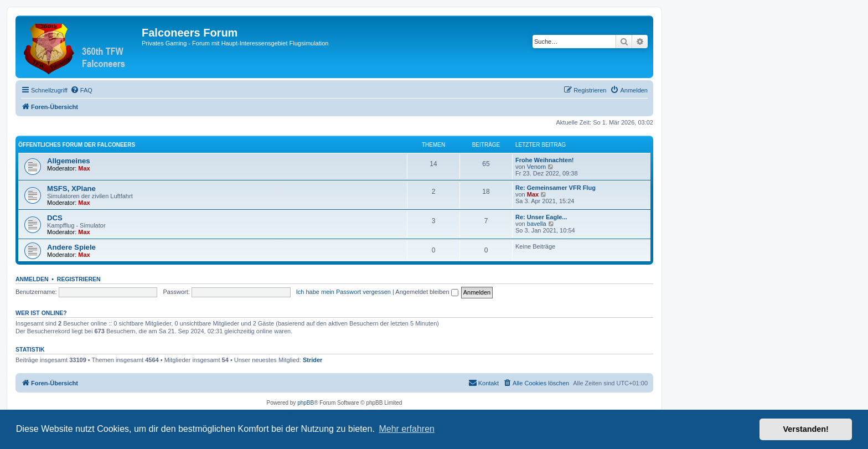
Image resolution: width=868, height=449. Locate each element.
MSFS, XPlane (71, 189)
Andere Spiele (71, 247)
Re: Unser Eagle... (541, 217)
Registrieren (79, 279)
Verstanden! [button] (806, 429)
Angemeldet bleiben (427, 292)
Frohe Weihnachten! (545, 160)
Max (84, 168)
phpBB (306, 403)
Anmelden (32, 279)
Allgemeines (69, 161)
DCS (55, 218)
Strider (312, 360)
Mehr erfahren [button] (407, 429)
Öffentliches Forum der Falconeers (77, 145)
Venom (536, 167)
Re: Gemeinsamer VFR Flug (556, 188)
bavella (537, 224)
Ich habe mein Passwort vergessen (343, 292)
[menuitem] (81, 90)
